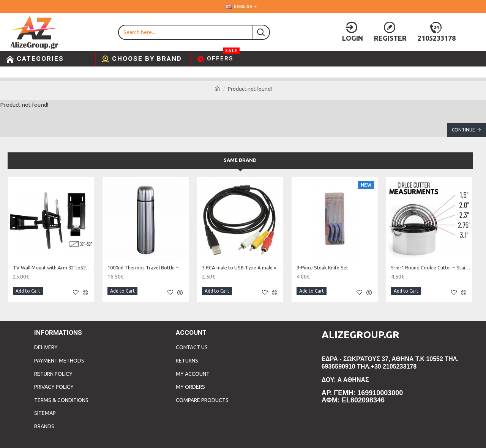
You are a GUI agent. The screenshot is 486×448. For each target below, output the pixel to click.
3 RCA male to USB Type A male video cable (242, 268)
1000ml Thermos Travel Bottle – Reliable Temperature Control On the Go (147, 268)
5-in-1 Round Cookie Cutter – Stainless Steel (431, 268)
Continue (463, 130)
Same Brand (240, 160)
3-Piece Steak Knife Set (322, 268)
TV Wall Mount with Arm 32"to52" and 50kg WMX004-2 (53, 268)
